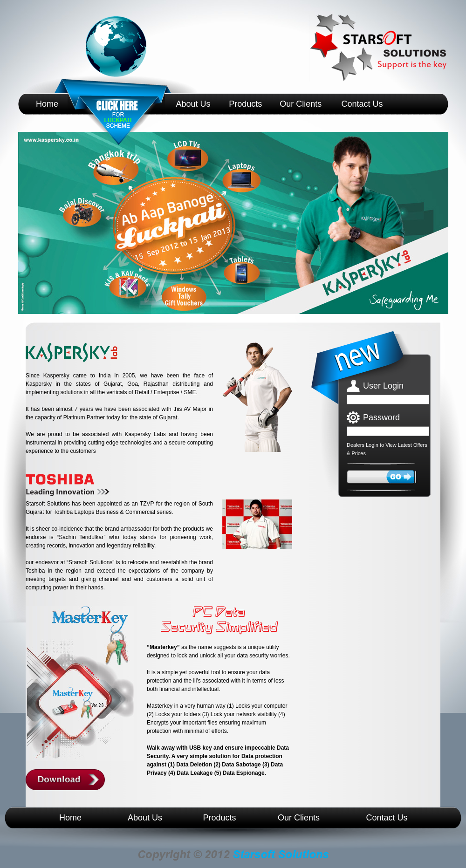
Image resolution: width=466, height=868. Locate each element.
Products (245, 104)
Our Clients (301, 104)
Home (47, 104)
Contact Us (362, 104)
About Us (193, 104)
